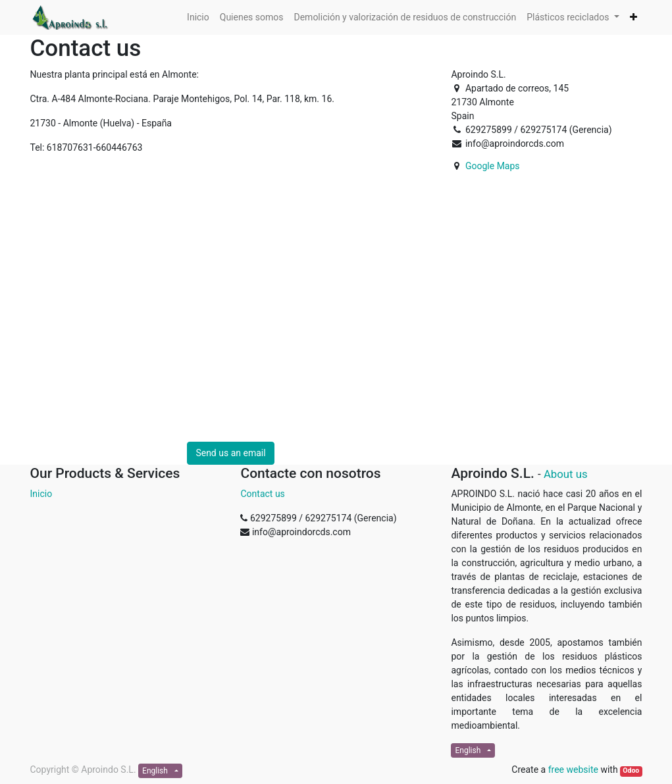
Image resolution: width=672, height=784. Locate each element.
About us (566, 474)
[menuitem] (198, 17)
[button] (633, 17)
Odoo (631, 771)
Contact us (262, 494)
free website (573, 770)
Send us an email (230, 453)
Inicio (41, 494)
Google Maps (493, 166)
